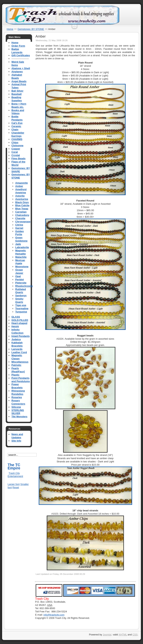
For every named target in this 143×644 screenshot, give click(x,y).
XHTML (123, 635)
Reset (16, 487)
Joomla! (107, 635)
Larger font (14, 484)
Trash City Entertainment (15, 475)
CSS (135, 635)
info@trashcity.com (54, 615)
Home (10, 29)
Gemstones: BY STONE (31, 29)
